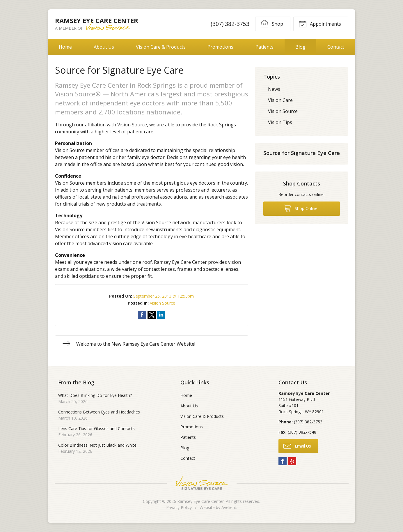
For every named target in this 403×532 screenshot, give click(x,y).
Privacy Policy (179, 507)
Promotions (220, 47)
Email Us (297, 446)
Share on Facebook (142, 315)
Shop (272, 24)
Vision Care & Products (161, 47)
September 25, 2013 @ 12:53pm (164, 296)
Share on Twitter (152, 315)
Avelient (229, 507)
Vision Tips (280, 122)
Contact (336, 47)
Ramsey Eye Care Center (200, 501)
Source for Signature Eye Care (302, 153)
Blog (300, 47)
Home (65, 47)
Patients (264, 47)
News (274, 89)
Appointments (320, 24)
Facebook (283, 461)
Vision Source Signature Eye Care (202, 483)
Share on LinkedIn (161, 315)
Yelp (292, 461)
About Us (104, 47)
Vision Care (280, 100)
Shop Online (300, 208)
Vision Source (163, 303)
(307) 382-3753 (230, 24)
